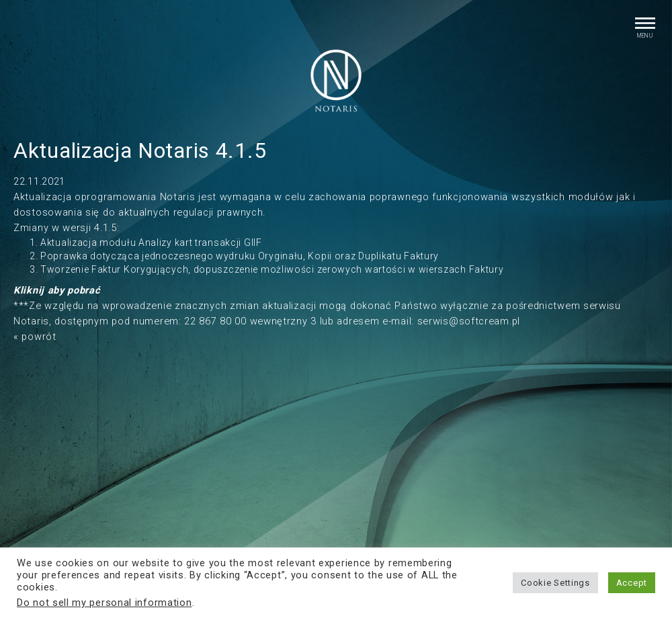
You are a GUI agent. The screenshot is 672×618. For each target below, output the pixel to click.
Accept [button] (632, 583)
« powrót (35, 337)
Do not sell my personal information (104, 603)
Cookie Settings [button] (555, 583)
